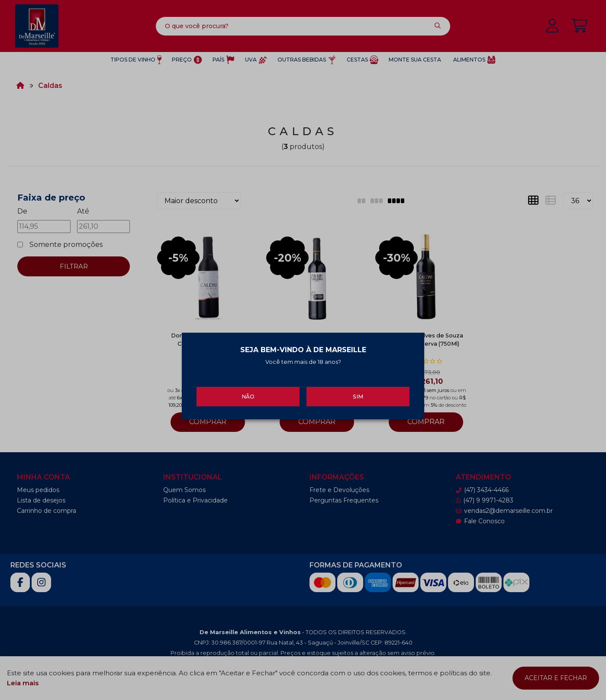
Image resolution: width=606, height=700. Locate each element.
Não (248, 396)
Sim (358, 396)
